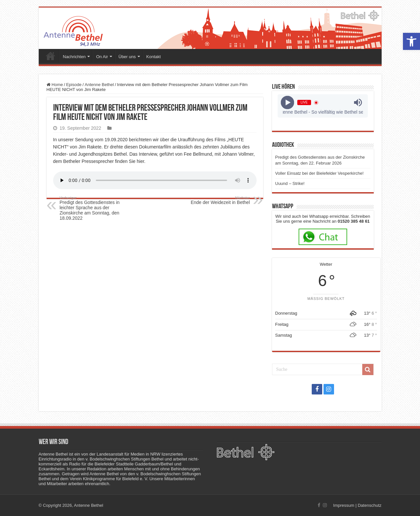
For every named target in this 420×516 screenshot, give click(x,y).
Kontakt (154, 57)
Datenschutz (369, 505)
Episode (74, 85)
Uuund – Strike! (290, 183)
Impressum (344, 505)
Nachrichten (74, 57)
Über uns (127, 57)
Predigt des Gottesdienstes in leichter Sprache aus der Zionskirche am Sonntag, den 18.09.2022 (93, 208)
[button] (411, 41)
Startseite (51, 56)
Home (55, 85)
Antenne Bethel (99, 85)
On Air (102, 57)
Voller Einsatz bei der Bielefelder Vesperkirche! (320, 173)
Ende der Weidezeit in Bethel (216, 200)
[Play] (288, 103)
